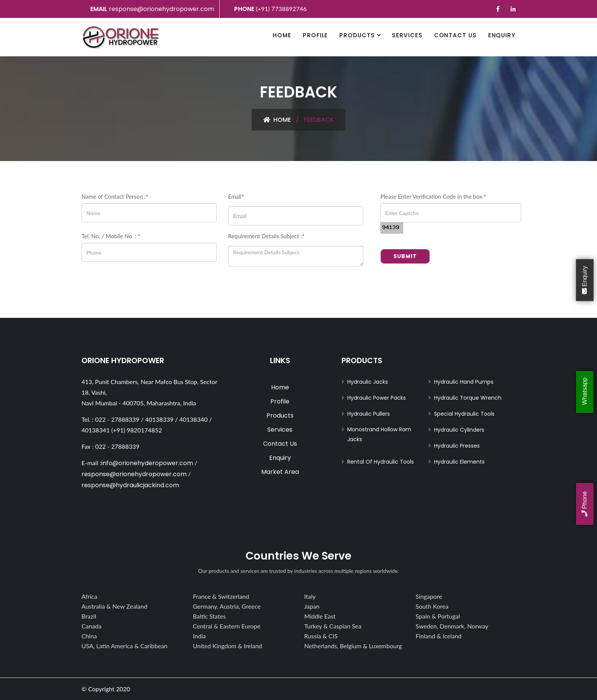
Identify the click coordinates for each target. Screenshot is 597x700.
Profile (315, 35)
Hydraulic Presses (457, 446)
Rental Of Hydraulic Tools (381, 462)
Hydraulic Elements (459, 462)
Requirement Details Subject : (266, 236)
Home (282, 35)
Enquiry (502, 35)
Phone (585, 504)
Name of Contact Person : (115, 196)
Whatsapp (585, 392)
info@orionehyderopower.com (147, 463)
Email (236, 196)
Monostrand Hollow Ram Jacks (379, 434)
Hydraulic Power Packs (377, 398)
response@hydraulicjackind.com (130, 485)
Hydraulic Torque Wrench (468, 398)
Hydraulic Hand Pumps (464, 382)
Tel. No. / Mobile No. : (111, 236)
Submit (405, 256)
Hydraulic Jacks (368, 382)
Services (407, 35)
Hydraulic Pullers (369, 414)
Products (357, 35)
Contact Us (455, 35)
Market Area (280, 472)
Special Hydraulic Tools (464, 414)
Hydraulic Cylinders (459, 430)
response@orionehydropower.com (161, 9)
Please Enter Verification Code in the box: (433, 196)
